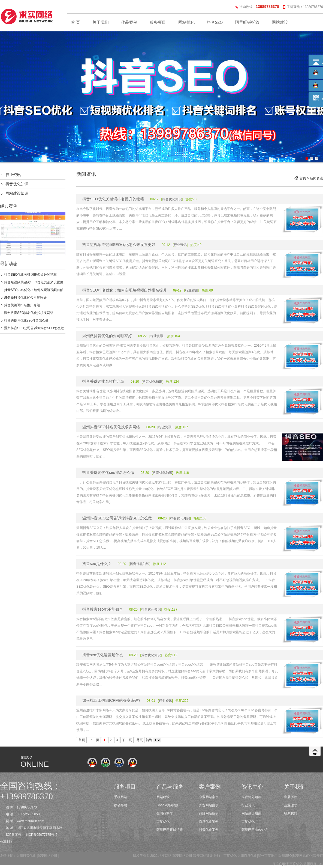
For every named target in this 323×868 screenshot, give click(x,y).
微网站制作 (165, 813)
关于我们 (101, 22)
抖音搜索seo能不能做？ (103, 609)
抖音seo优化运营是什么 (103, 655)
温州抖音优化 (26, 856)
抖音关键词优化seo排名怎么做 (26, 320)
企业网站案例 (209, 797)
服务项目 (158, 22)
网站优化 (186, 22)
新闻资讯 (316, 178)
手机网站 (120, 797)
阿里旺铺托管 (247, 22)
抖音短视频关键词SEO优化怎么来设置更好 (119, 245)
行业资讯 (13, 175)
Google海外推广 (168, 805)
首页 (303, 178)
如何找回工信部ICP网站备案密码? (111, 700)
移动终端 (120, 805)
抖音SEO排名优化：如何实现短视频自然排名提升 (125, 290)
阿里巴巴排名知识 (255, 830)
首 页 (76, 22)
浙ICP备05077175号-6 (41, 835)
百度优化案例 (209, 822)
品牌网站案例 (209, 813)
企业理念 (291, 805)
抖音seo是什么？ (97, 564)
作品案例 (129, 22)
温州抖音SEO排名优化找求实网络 (29, 313)
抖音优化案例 (209, 830)
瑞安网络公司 (47, 856)
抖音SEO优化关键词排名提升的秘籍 (30, 275)
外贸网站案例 (209, 805)
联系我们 (291, 813)
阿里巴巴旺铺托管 (170, 830)
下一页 (127, 740)
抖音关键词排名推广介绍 (22, 305)
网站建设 (280, 22)
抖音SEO (215, 22)
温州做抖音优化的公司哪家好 (25, 298)
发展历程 (291, 797)
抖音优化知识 (17, 184)
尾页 (140, 740)
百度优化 (163, 822)
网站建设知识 (17, 193)
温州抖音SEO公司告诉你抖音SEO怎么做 (34, 328)
